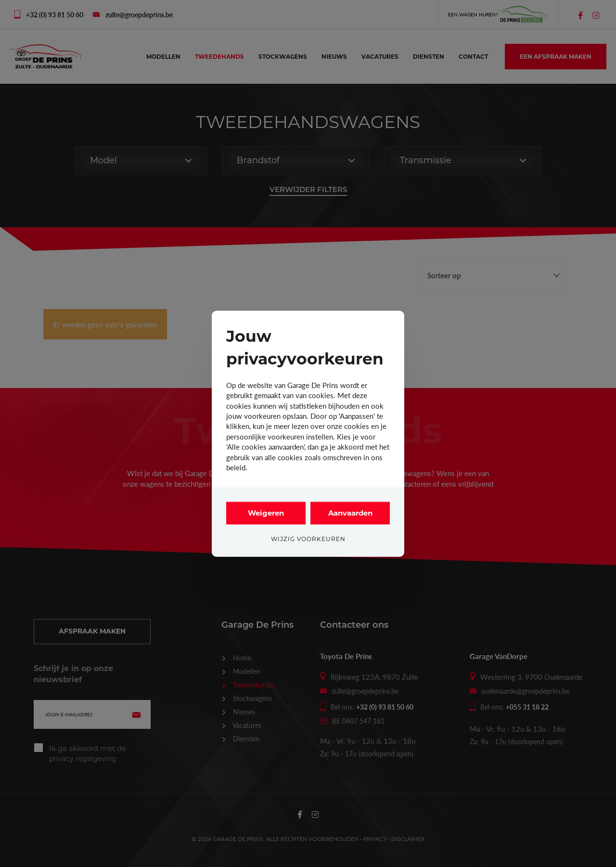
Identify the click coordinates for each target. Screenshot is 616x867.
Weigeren (266, 513)
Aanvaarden (350, 513)
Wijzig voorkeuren (308, 539)
